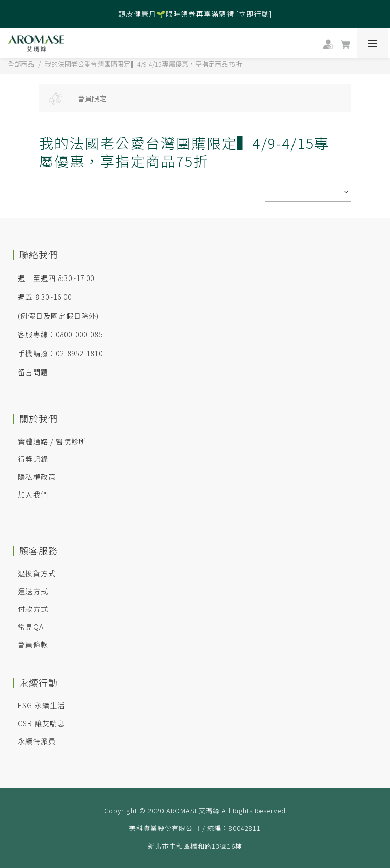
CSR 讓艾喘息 (41, 723)
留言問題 (33, 372)
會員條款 (33, 644)
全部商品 (21, 64)
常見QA (31, 627)
